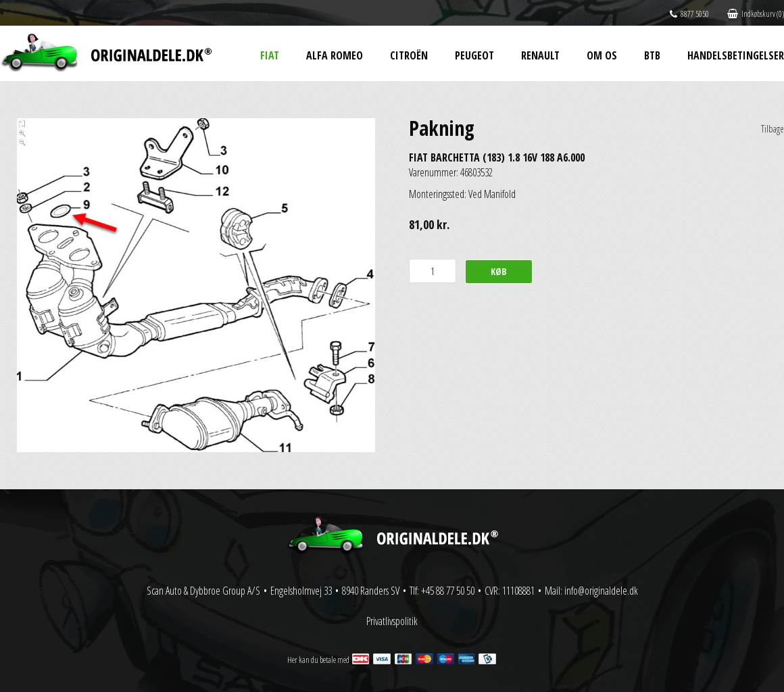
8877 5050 (689, 14)
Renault (540, 55)
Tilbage (773, 129)
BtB (652, 55)
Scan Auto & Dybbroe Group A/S (203, 591)
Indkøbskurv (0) (756, 14)
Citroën (409, 55)
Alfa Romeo (335, 55)
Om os (602, 55)
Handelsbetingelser (736, 55)
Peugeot (474, 55)
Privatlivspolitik (392, 621)
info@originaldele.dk (601, 591)
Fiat (270, 55)
